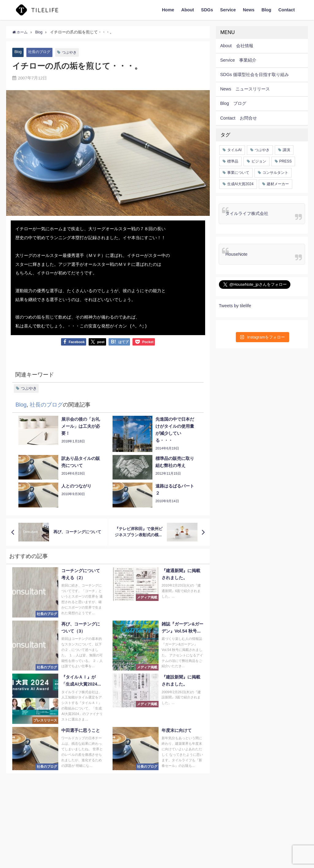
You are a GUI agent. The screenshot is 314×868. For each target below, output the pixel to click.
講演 (286, 150)
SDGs (207, 10)
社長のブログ (41, 52)
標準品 (233, 161)
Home (168, 10)
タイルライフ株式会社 (247, 213)
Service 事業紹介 (238, 60)
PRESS (286, 161)
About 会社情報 (237, 46)
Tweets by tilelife (235, 306)
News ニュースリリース (245, 89)
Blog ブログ (233, 103)
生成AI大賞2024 (240, 184)
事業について (238, 173)
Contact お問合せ (239, 118)
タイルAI (234, 150)
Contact (287, 10)
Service (228, 10)
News (249, 10)
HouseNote (236, 254)
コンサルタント (275, 173)
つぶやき (72, 52)
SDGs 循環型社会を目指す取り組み (255, 75)
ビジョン (259, 161)
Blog (266, 10)
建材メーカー (278, 184)
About (188, 10)
